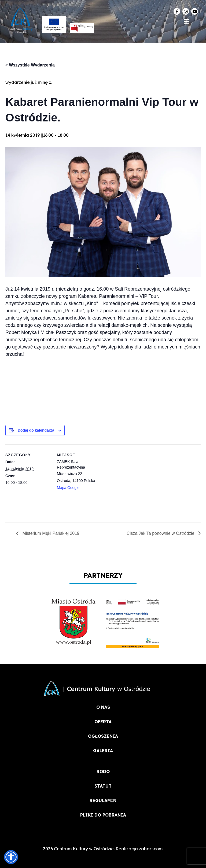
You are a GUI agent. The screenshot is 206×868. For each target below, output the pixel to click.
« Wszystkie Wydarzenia (30, 65)
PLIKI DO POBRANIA (103, 815)
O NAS (103, 707)
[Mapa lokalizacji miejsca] (137, 482)
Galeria (103, 751)
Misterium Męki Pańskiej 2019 (50, 533)
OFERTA (103, 722)
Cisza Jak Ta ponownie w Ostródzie (161, 533)
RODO (103, 771)
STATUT (103, 786)
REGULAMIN (103, 800)
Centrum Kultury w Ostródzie (84, 849)
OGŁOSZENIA (103, 736)
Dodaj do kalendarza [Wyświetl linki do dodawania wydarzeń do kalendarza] (36, 430)
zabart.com (151, 849)
